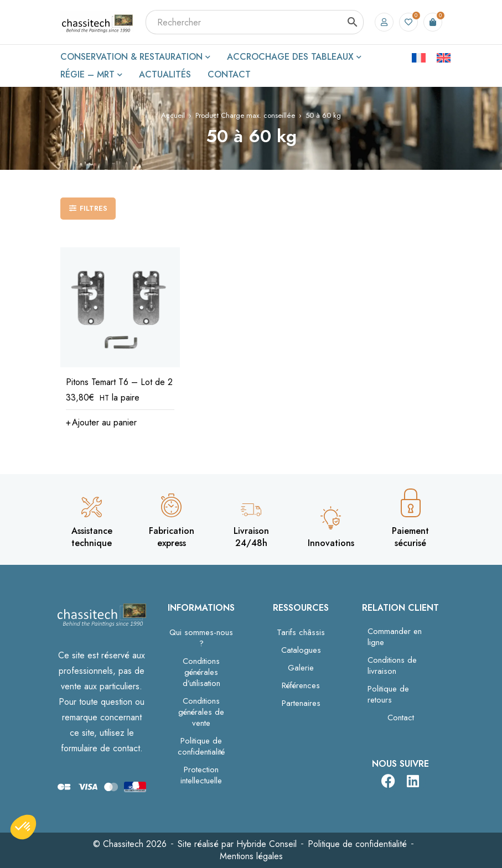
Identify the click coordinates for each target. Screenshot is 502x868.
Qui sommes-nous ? (201, 638)
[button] (101, 423)
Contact (401, 718)
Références (301, 685)
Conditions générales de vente (201, 712)
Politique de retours (388, 694)
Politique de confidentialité (201, 746)
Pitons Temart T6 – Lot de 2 (119, 382)
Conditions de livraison (392, 666)
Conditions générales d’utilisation (201, 672)
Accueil (173, 115)
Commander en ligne (395, 637)
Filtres (94, 208)
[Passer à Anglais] (444, 57)
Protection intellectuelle (201, 775)
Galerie (301, 668)
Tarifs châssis (301, 632)
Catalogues (301, 650)
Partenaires (301, 703)
